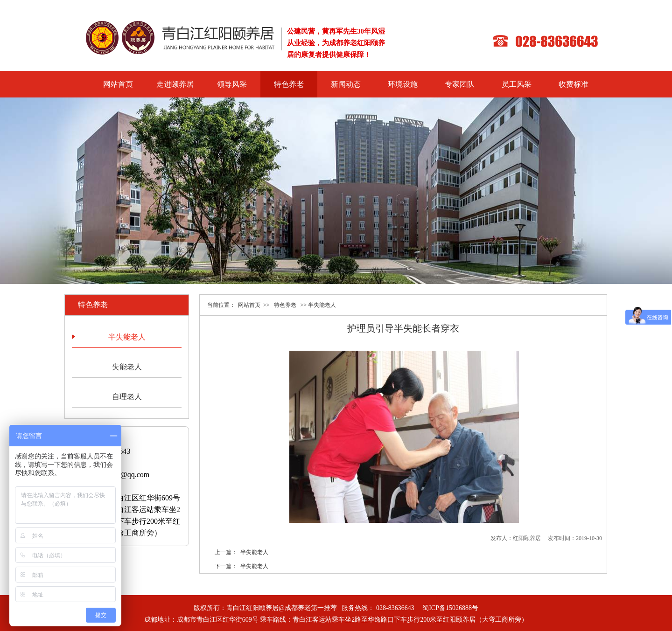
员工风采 (517, 84)
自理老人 (127, 397)
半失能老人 (127, 337)
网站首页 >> (254, 305)
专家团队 (460, 84)
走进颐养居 (175, 84)
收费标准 (574, 84)
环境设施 (403, 84)
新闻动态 (346, 84)
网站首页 (118, 84)
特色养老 (289, 84)
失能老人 (127, 367)
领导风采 (232, 84)
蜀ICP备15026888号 (450, 608)
